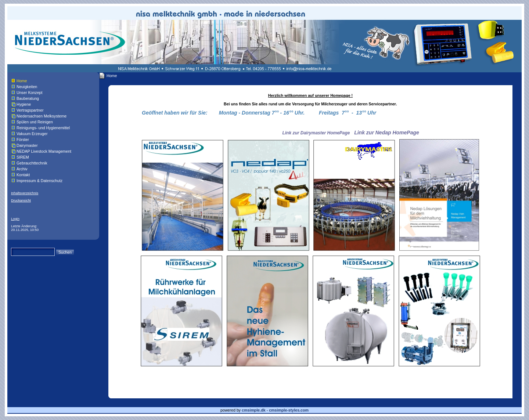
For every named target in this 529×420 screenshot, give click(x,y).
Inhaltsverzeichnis (25, 193)
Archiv (22, 169)
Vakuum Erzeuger (32, 134)
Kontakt (23, 175)
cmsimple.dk (254, 410)
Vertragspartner (30, 110)
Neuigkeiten (27, 87)
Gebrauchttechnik (32, 163)
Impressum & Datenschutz (39, 181)
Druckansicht (21, 200)
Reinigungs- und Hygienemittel (43, 128)
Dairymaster (27, 145)
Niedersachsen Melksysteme (42, 116)
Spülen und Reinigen (35, 122)
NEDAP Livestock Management (44, 151)
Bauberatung (28, 98)
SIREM (23, 157)
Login (15, 219)
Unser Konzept (30, 93)
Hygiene (24, 104)
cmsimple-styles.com (289, 410)
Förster (23, 140)
